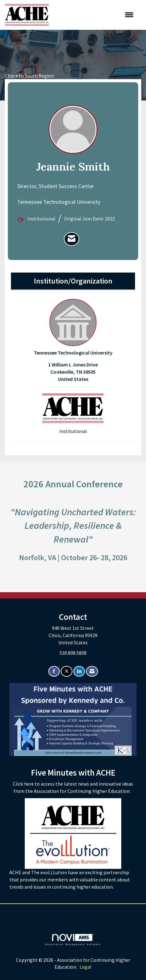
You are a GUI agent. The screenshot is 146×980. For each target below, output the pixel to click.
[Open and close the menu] (94, 15)
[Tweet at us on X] (67, 671)
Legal (86, 967)
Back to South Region (29, 76)
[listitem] (72, 239)
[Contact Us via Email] (92, 671)
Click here (24, 784)
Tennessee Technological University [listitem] (73, 327)
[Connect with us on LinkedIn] (79, 671)
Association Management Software (73, 940)
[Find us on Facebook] (54, 671)
